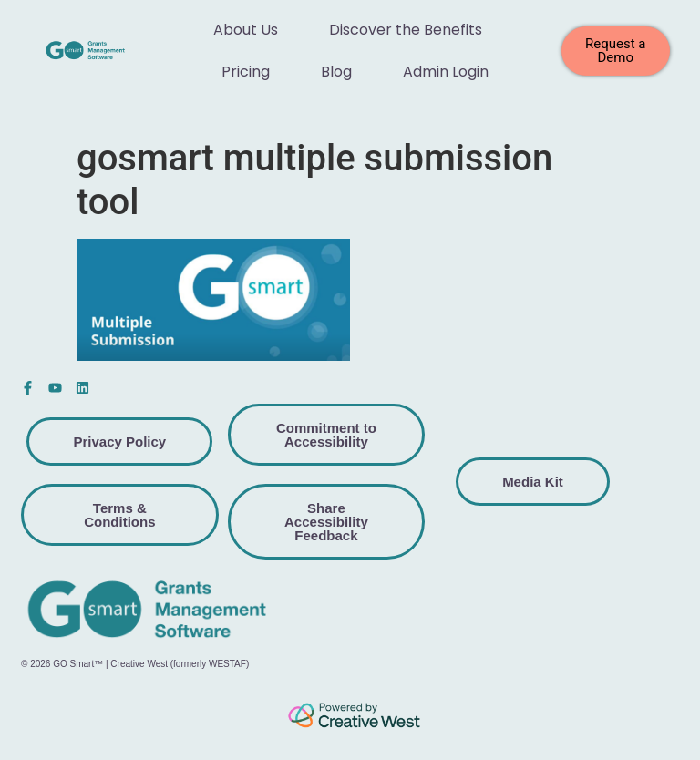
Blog (336, 72)
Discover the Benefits (406, 30)
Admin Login (446, 72)
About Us (246, 30)
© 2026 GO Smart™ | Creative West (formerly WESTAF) (135, 664)
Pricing (246, 72)
